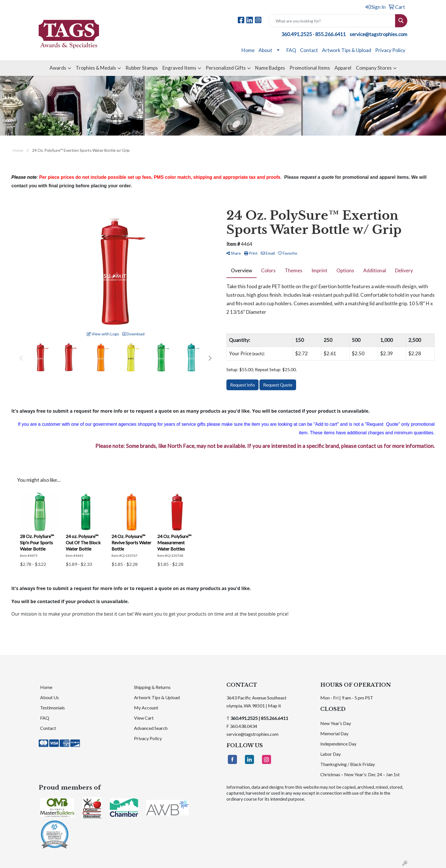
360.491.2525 (297, 34)
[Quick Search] (332, 21)
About (265, 50)
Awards (58, 68)
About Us (49, 697)
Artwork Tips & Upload (347, 50)
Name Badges (270, 68)
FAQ (291, 50)
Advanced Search (151, 728)
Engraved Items (179, 68)
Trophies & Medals (96, 68)
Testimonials (52, 708)
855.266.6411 (331, 34)
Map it (274, 706)
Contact (309, 50)
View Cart (144, 718)
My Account (146, 708)
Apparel (343, 68)
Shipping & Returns (152, 687)
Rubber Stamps (142, 68)
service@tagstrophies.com (378, 34)
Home (248, 50)
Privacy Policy (390, 50)
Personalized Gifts (226, 68)
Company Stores (374, 68)
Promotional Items (310, 68)
